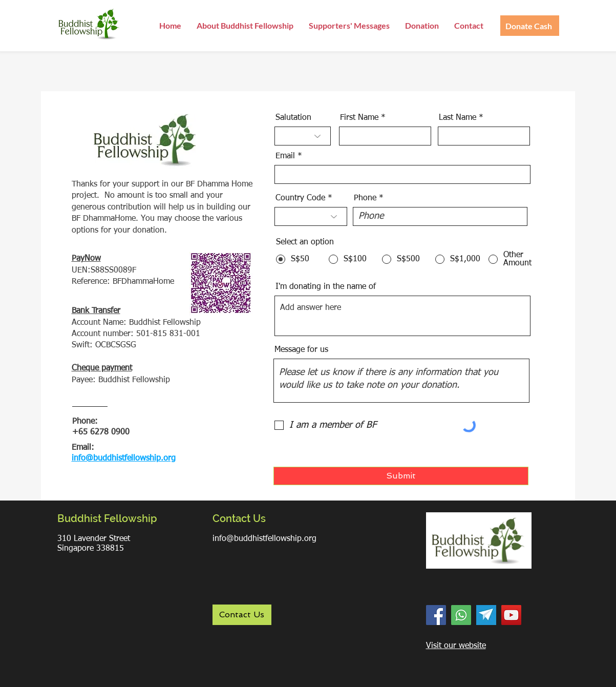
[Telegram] (486, 615)
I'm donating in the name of (326, 287)
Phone (365, 198)
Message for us (301, 350)
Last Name (458, 118)
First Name (359, 118)
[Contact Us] (242, 615)
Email (285, 156)
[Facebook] (436, 615)
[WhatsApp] (461, 615)
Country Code (300, 198)
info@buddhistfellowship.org (264, 539)
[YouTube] (511, 615)
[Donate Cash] (530, 26)
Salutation (293, 118)
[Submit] (401, 476)
